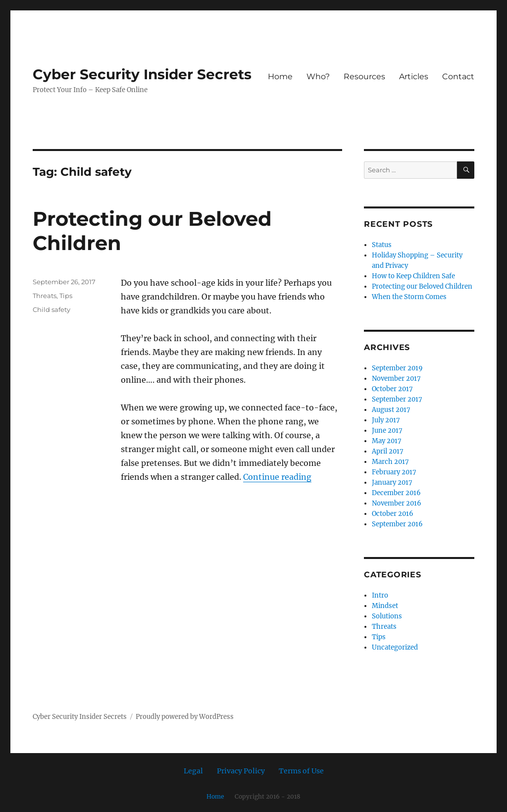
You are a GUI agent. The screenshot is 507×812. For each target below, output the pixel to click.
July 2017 (386, 420)
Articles (414, 76)
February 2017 (394, 472)
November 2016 (397, 503)
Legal (193, 771)
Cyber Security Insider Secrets (142, 74)
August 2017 (391, 410)
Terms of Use (301, 771)
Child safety (51, 309)
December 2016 (396, 493)
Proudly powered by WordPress (185, 717)
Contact (458, 76)
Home (280, 76)
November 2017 (396, 379)
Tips (66, 296)
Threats (45, 296)
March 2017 (390, 462)
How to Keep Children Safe (413, 276)
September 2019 (397, 368)
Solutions (387, 616)
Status (382, 245)
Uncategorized (395, 647)
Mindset (385, 606)
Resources (364, 76)
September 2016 (397, 524)
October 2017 (392, 389)
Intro (380, 595)
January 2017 (392, 482)
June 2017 (387, 431)
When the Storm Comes (409, 297)
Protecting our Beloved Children (422, 286)
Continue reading (277, 477)
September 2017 (397, 399)
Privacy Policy (241, 771)
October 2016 (393, 514)
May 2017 (387, 441)
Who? (318, 76)
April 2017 (388, 451)
